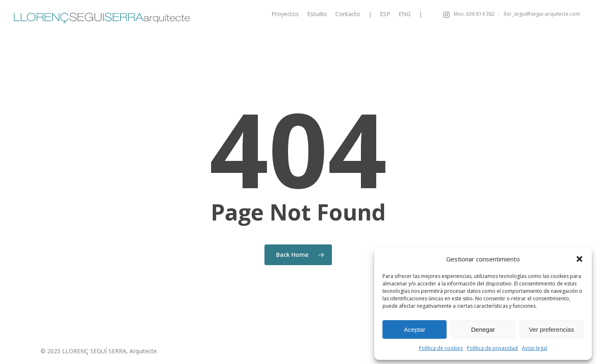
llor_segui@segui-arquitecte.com (542, 14)
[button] (579, 259)
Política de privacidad (492, 348)
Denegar (483, 329)
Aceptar (415, 329)
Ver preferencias (552, 329)
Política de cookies (441, 348)
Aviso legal (535, 348)
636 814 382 (480, 14)
